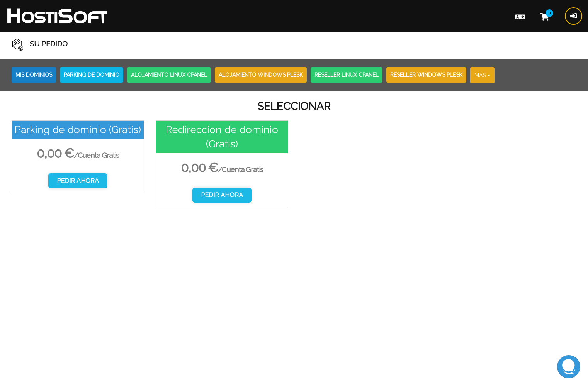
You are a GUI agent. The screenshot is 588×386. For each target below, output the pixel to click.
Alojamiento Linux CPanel (169, 75)
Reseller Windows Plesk (426, 75)
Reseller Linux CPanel (347, 75)
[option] (78, 157)
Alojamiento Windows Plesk (261, 75)
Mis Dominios (34, 75)
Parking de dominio (92, 75)
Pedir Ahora (78, 181)
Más (482, 75)
